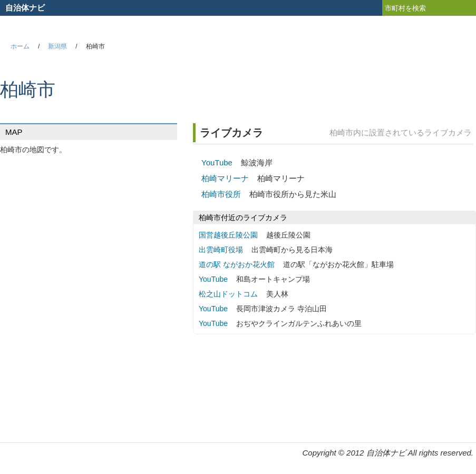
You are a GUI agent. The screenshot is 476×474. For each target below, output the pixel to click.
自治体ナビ (25, 8)
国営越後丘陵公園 (228, 235)
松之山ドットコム (228, 294)
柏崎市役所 (221, 194)
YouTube (217, 162)
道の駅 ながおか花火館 (237, 264)
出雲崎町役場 (221, 250)
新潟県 (57, 46)
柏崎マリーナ (225, 178)
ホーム (20, 46)
